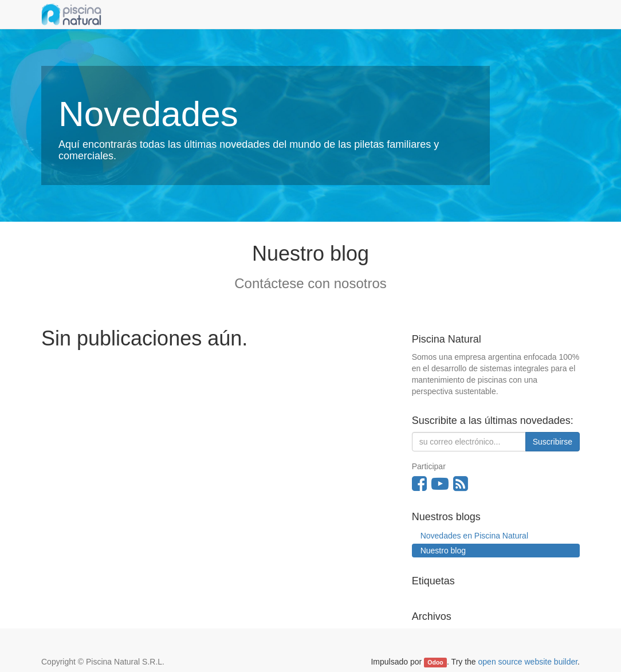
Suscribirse (553, 442)
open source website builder (528, 662)
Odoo (435, 662)
